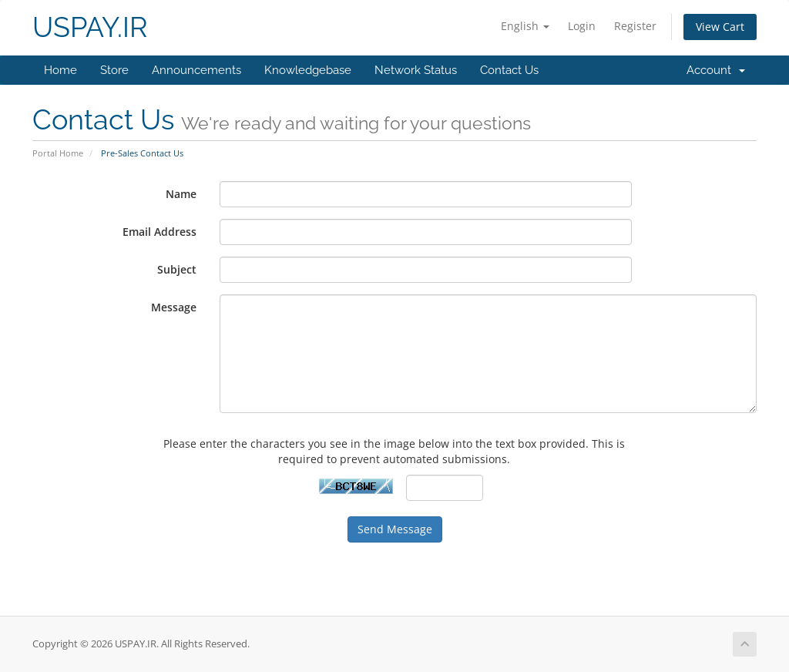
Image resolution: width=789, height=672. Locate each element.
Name (181, 194)
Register (635, 26)
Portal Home (58, 153)
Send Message (395, 529)
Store (114, 70)
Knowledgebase (308, 70)
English (525, 26)
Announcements (196, 70)
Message (174, 307)
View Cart (720, 27)
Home (60, 70)
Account (716, 70)
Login (582, 26)
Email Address (159, 232)
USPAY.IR (90, 27)
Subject (177, 269)
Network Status (416, 70)
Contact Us (509, 70)
